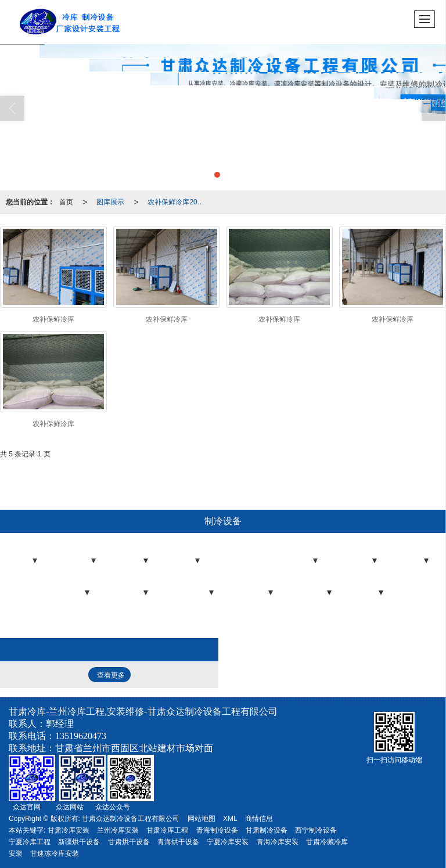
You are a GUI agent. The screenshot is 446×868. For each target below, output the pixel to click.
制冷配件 (128, 595)
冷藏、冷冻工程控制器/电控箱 (271, 563)
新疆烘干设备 (79, 842)
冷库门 (184, 563)
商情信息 (259, 819)
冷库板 (132, 563)
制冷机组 (357, 563)
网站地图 (202, 819)
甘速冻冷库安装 (55, 853)
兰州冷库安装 (118, 830)
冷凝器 (73, 595)
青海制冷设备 (217, 830)
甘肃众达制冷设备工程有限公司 (131, 819)
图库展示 (110, 202)
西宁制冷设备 (316, 830)
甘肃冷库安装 (69, 830)
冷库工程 (76, 563)
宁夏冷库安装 (228, 842)
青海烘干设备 (178, 842)
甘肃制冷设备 (267, 830)
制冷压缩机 (190, 595)
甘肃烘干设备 (129, 842)
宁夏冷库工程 (30, 842)
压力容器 (312, 595)
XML (230, 819)
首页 (66, 202)
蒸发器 (412, 563)
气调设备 (253, 595)
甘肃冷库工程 (167, 830)
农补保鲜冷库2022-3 (179, 202)
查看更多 (111, 675)
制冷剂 (367, 595)
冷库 (24, 563)
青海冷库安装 (278, 842)
